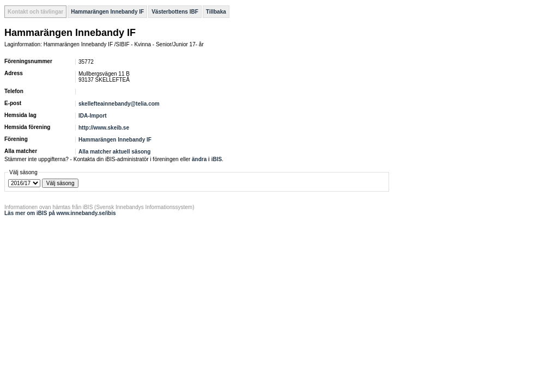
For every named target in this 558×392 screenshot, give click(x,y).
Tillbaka (216, 12)
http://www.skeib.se (104, 128)
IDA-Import (93, 116)
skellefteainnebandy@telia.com (119, 104)
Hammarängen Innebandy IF (107, 12)
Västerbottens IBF (175, 12)
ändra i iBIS (207, 159)
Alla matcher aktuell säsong (114, 152)
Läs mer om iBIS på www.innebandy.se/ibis (60, 213)
